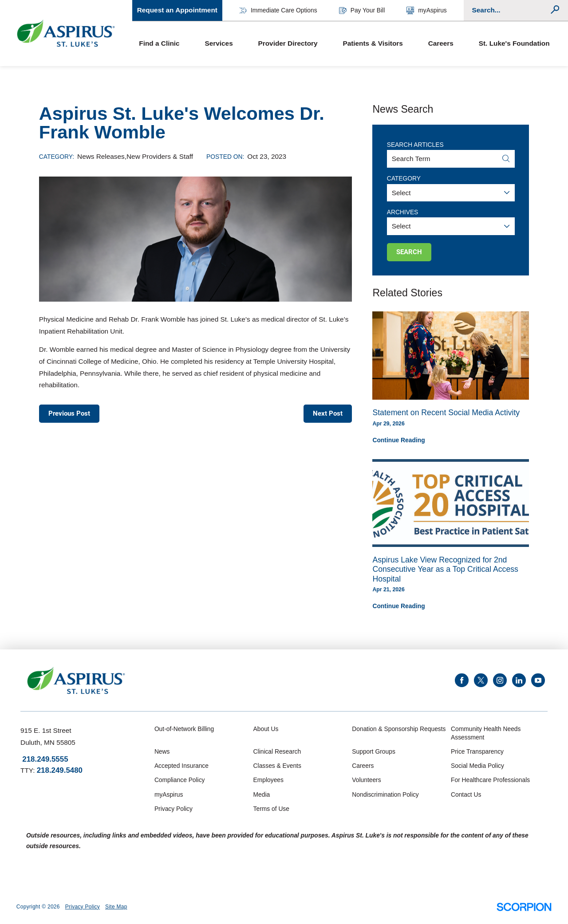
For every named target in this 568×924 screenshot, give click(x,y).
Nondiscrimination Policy (385, 794)
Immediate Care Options (278, 10)
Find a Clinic (159, 43)
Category (404, 178)
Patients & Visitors (373, 43)
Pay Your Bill (362, 10)
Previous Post (69, 413)
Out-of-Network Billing (184, 729)
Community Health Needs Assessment (486, 733)
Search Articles (415, 145)
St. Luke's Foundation (514, 43)
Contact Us (466, 794)
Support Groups (374, 751)
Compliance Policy (180, 780)
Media (262, 794)
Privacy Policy (174, 809)
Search (409, 252)
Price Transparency (477, 751)
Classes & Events (277, 766)
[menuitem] (165, 44)
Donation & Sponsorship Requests (399, 729)
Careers (441, 43)
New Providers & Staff (160, 156)
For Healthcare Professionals (490, 780)
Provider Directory (288, 43)
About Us (266, 729)
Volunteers (366, 780)
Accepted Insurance (181, 766)
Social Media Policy (477, 766)
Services (219, 43)
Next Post (328, 413)
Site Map (116, 907)
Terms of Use (271, 809)
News (162, 751)
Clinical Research (277, 751)
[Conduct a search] (511, 10)
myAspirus (426, 10)
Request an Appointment (177, 10)
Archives (403, 212)
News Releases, (102, 156)
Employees (268, 780)
